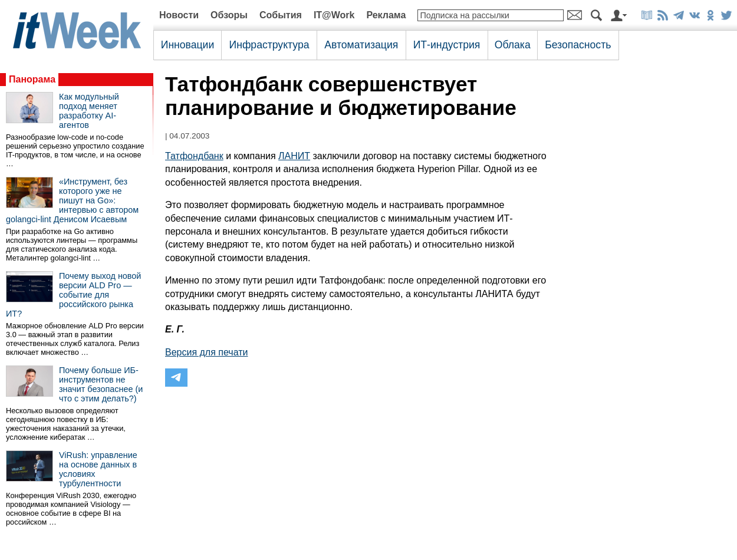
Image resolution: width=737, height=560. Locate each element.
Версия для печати (206, 352)
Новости (179, 15)
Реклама (386, 15)
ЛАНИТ (294, 156)
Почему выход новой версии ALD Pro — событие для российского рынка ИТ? (73, 295)
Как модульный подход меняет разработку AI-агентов (89, 111)
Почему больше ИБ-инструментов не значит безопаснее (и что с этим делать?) (101, 384)
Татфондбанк (194, 156)
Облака (513, 45)
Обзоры (229, 15)
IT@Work (334, 15)
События (281, 15)
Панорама (32, 79)
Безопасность (578, 45)
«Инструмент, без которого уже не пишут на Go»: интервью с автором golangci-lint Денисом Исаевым (72, 200)
